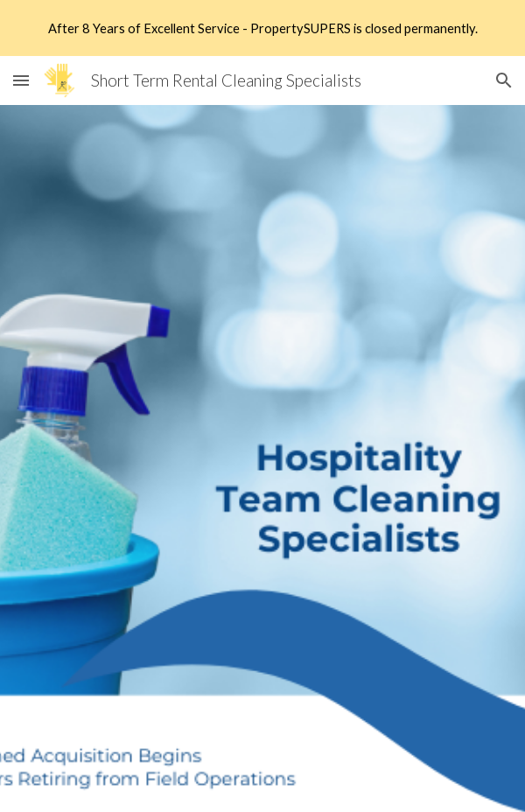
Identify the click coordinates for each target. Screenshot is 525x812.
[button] (21, 80)
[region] (262, 28)
